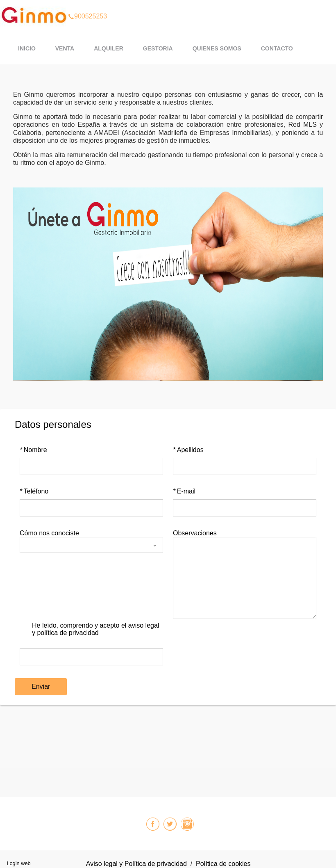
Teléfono (34, 491)
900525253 (87, 6)
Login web (18, 863)
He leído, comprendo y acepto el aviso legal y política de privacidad (95, 629)
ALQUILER (109, 48)
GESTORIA (158, 48)
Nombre (33, 450)
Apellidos (188, 450)
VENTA (65, 48)
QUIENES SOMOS (217, 48)
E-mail (184, 491)
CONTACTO (277, 48)
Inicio (27, 48)
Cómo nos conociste (49, 533)
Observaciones (195, 533)
